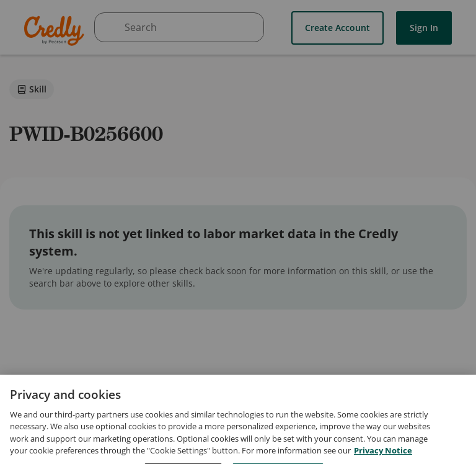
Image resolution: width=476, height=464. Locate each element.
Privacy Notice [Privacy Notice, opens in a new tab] (383, 458)
